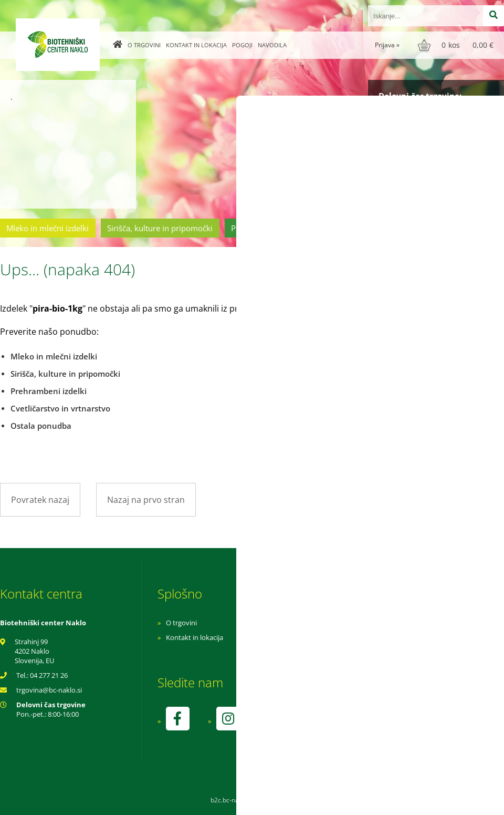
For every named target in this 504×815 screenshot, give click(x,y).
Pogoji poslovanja (335, 637)
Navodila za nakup (336, 623)
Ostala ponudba (464, 228)
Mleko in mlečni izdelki (48, 228)
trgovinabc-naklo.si (49, 690)
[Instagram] (228, 719)
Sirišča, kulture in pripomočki (160, 228)
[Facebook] (177, 719)
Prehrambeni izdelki (267, 228)
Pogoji (242, 45)
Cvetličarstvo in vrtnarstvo (369, 228)
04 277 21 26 (49, 675)
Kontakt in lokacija (196, 45)
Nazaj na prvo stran (146, 500)
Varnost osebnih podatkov (349, 652)
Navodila (272, 45)
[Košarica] (457, 45)
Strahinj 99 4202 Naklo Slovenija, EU (34, 651)
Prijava (387, 45)
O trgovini (144, 45)
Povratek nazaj (40, 500)
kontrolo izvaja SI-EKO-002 (348, 726)
